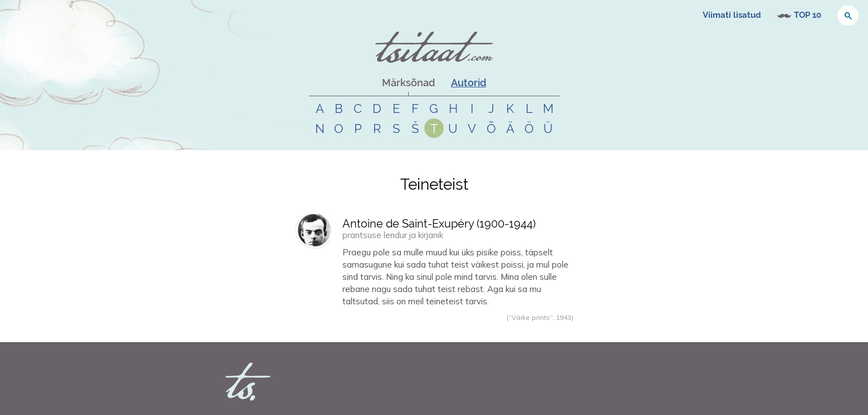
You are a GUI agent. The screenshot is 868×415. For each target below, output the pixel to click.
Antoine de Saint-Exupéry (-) (439, 224)
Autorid (469, 83)
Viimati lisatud (732, 15)
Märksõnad (408, 83)
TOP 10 (808, 15)
